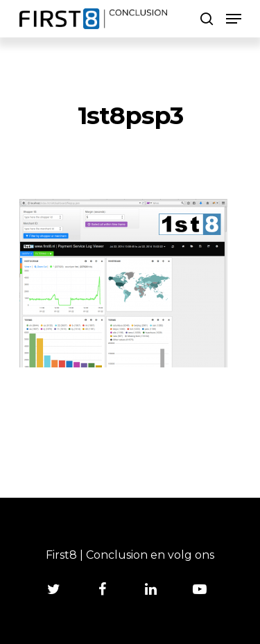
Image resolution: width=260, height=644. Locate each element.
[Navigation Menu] (234, 19)
